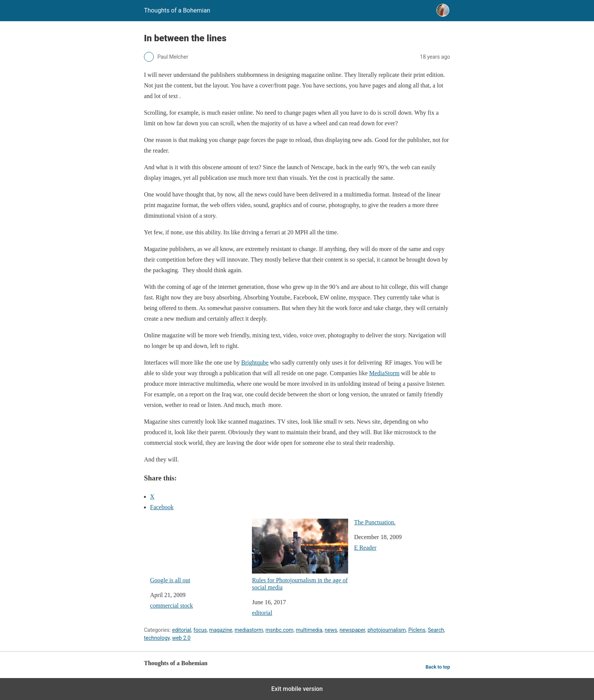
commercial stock (171, 606)
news (331, 630)
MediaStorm (385, 373)
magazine (221, 630)
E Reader (365, 548)
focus (200, 630)
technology (157, 638)
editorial (262, 613)
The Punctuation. (375, 522)
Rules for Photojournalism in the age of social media (300, 555)
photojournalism (387, 630)
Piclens (417, 630)
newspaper (352, 630)
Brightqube (255, 362)
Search (436, 630)
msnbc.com (280, 630)
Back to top (438, 667)
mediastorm (249, 630)
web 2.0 (181, 638)
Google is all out (198, 551)
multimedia (309, 630)
